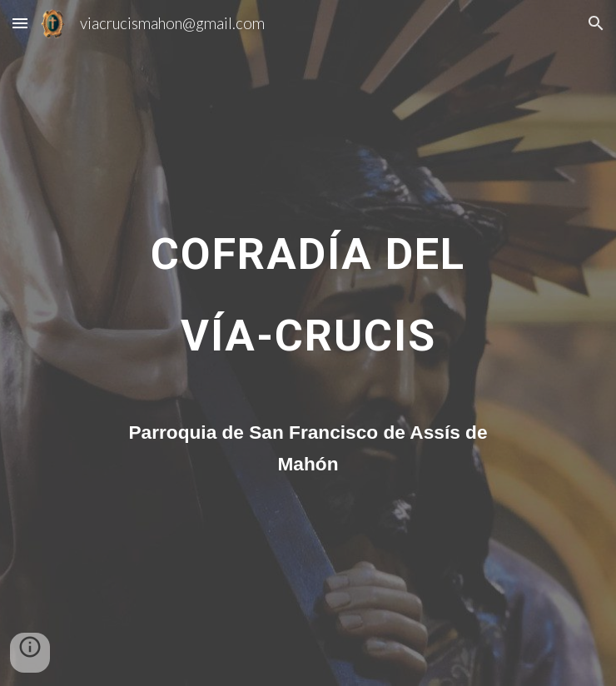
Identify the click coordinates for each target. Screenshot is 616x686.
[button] (20, 23)
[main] (308, 300)
